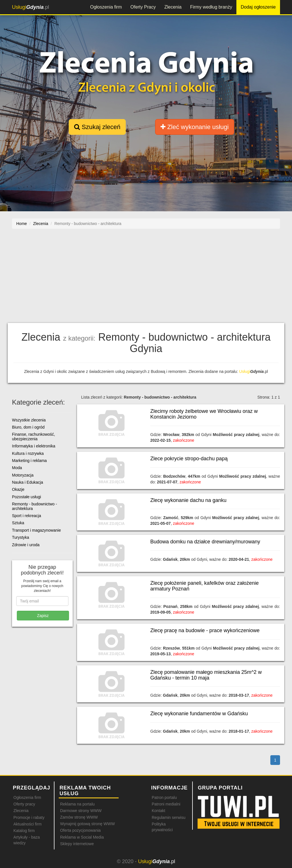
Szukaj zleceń (97, 127)
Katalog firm (24, 831)
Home (22, 224)
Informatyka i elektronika (34, 446)
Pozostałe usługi (27, 497)
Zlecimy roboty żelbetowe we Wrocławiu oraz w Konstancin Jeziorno (204, 414)
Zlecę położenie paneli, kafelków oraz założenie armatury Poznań (204, 586)
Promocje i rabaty (29, 817)
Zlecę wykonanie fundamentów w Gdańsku (199, 714)
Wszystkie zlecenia (29, 420)
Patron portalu (164, 797)
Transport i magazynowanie (36, 530)
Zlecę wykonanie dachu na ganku (188, 500)
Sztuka (18, 523)
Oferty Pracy (143, 7)
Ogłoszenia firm (106, 7)
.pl (31, 7)
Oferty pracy (24, 804)
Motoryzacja (23, 475)
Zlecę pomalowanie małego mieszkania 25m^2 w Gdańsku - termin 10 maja (206, 675)
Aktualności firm (28, 824)
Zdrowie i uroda (26, 545)
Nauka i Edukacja (28, 482)
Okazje (18, 489)
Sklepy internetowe (77, 844)
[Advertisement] (146, 279)
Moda (17, 468)
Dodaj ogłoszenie (258, 7)
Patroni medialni (166, 804)
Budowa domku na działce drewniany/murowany (205, 542)
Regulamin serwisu (169, 817)
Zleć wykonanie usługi (194, 127)
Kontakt (158, 811)
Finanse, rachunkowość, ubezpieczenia (34, 436)
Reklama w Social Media (82, 837)
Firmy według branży (211, 7)
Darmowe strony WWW (81, 811)
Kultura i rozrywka (28, 453)
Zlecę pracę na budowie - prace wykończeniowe (205, 630)
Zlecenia (173, 7)
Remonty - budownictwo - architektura (35, 506)
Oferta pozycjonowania (80, 830)
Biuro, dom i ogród (28, 427)
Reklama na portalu (77, 804)
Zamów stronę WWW (79, 817)
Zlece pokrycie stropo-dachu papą (189, 459)
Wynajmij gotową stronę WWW (88, 824)
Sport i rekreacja (27, 516)
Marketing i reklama (29, 461)
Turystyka (21, 537)
